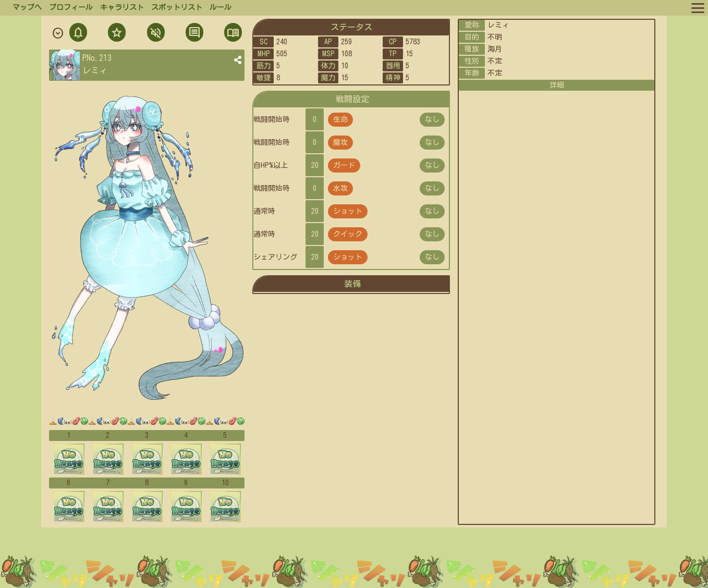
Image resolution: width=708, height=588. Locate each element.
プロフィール (71, 7)
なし (432, 119)
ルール (221, 7)
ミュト (155, 34)
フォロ (116, 34)
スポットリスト (177, 7)
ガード (344, 165)
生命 (340, 119)
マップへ (27, 7)
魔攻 (340, 142)
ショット (348, 211)
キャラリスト (122, 7)
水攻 (340, 188)
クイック (348, 234)
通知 (78, 34)
